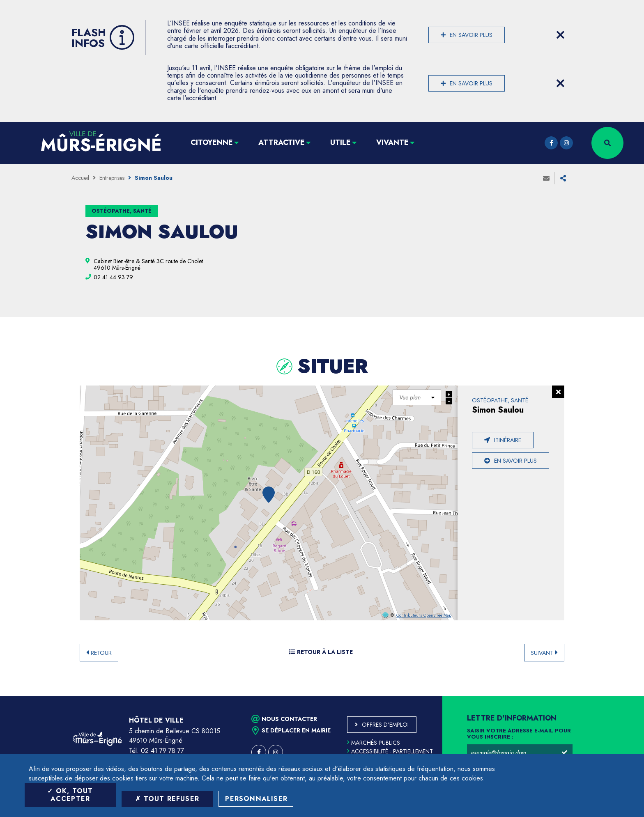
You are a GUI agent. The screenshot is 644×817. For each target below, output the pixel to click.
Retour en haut (619, 696)
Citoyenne (212, 142)
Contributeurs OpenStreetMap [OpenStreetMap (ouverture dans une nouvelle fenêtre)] (424, 615)
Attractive (282, 142)
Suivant (542, 653)
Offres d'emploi (385, 725)
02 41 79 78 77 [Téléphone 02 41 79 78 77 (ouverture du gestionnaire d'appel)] (162, 751)
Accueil (80, 178)
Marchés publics (374, 743)
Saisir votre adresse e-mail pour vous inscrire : (519, 734)
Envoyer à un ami (546, 178)
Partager (563, 178)
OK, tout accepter (70, 795)
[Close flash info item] (560, 35)
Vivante (392, 142)
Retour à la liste (321, 652)
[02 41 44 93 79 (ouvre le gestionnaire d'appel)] (113, 277)
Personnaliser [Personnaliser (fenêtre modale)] (256, 799)
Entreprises (112, 178)
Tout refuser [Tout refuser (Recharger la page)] (167, 799)
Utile (340, 142)
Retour (101, 653)
